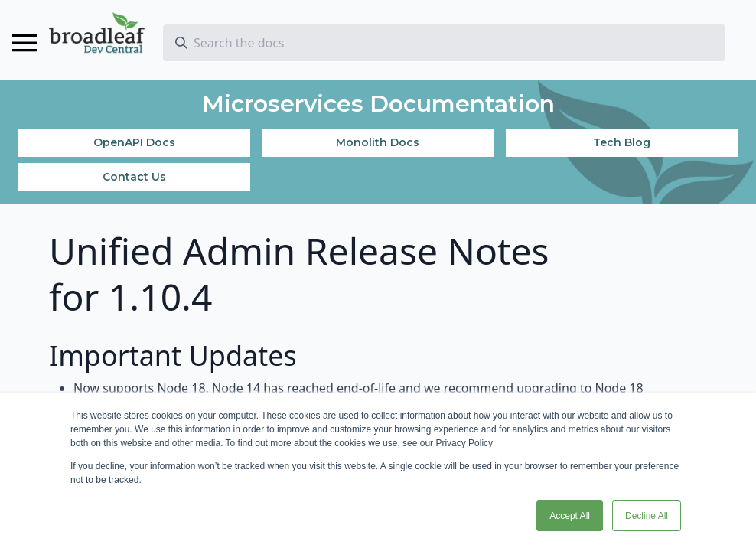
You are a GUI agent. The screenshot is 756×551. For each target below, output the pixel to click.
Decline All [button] (647, 516)
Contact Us (134, 177)
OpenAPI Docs (134, 142)
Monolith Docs (378, 142)
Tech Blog (622, 142)
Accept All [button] (570, 516)
